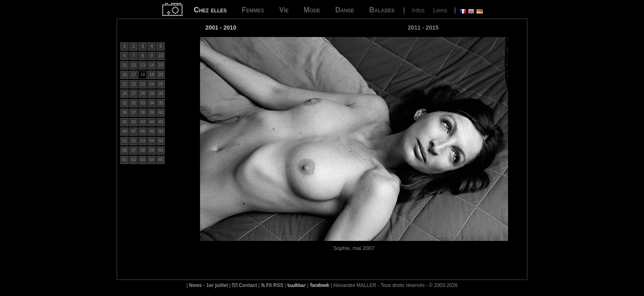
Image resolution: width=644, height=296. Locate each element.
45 (161, 122)
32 (134, 103)
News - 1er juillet (208, 285)
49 (152, 131)
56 (125, 150)
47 (134, 131)
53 (143, 141)
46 (125, 131)
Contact (245, 285)
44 (152, 122)
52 (134, 141)
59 (152, 150)
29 (152, 94)
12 (134, 65)
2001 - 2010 (221, 28)
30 (161, 94)
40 (161, 112)
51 (125, 141)
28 (143, 94)
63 (143, 160)
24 (152, 84)
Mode (312, 10)
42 (134, 122)
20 (161, 75)
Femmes (253, 10)
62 (134, 160)
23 (143, 84)
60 (161, 150)
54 (152, 141)
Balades (382, 10)
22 (134, 84)
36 (125, 112)
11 (125, 65)
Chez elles (210, 10)
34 (152, 103)
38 (143, 112)
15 (161, 65)
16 (125, 75)
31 (125, 103)
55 (161, 141)
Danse (345, 10)
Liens (440, 10)
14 (152, 65)
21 (125, 84)
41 (125, 122)
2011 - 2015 (423, 28)
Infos (418, 10)
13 (143, 65)
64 (152, 160)
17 (134, 75)
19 (152, 75)
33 (143, 103)
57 (134, 150)
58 (143, 150)
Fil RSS (272, 285)
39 (152, 112)
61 (125, 160)
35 (161, 103)
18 (143, 75)
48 (143, 131)
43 (143, 122)
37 (134, 112)
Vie (284, 10)
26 (125, 94)
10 (161, 56)
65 (161, 160)
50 (161, 131)
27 (134, 94)
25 (161, 84)
